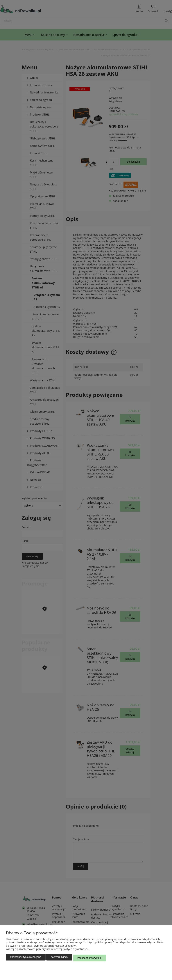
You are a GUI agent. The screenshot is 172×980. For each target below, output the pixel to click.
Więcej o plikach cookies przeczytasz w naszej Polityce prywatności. (47, 951)
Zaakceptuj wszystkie (90, 959)
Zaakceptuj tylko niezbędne (26, 959)
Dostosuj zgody (59, 959)
